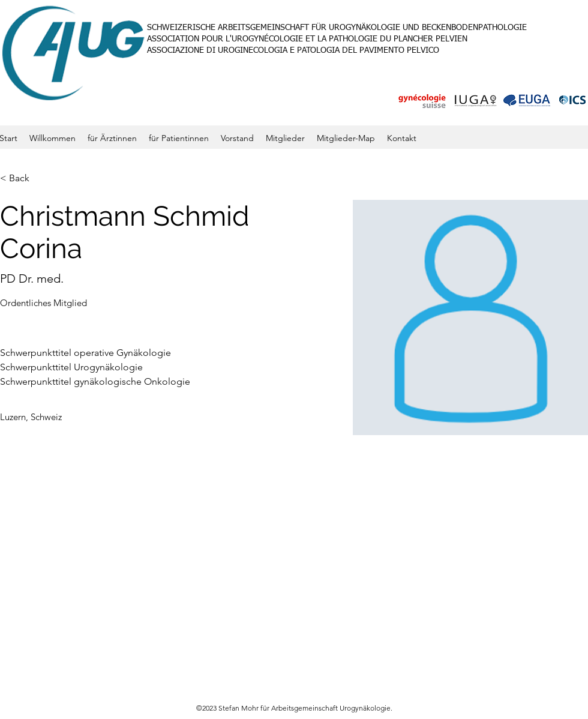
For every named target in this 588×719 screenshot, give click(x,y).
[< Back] (24, 179)
